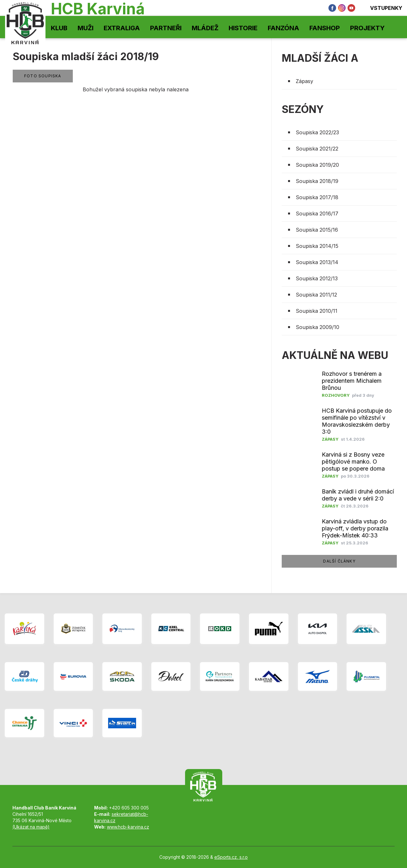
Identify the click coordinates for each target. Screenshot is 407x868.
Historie (243, 28)
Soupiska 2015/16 (317, 230)
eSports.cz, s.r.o (231, 857)
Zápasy (304, 81)
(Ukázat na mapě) (31, 827)
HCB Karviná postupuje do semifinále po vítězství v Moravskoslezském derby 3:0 (357, 421)
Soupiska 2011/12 (316, 295)
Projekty (367, 28)
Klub (59, 28)
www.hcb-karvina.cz (128, 827)
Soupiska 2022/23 (317, 132)
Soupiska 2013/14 (317, 262)
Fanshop (325, 28)
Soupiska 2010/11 (317, 311)
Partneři (166, 28)
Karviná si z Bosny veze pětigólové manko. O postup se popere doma (353, 462)
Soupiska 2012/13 (317, 278)
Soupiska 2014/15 (317, 246)
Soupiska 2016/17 (317, 213)
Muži (86, 28)
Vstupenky (382, 8)
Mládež (205, 28)
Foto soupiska (43, 76)
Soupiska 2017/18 (317, 197)
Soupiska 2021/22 (317, 149)
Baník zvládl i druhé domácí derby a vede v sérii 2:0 (358, 495)
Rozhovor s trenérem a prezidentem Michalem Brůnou (352, 381)
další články (339, 561)
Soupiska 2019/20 (317, 165)
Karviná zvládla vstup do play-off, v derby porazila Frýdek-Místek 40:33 (355, 528)
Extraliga (122, 28)
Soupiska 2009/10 (317, 327)
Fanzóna (283, 28)
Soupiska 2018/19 (317, 181)
